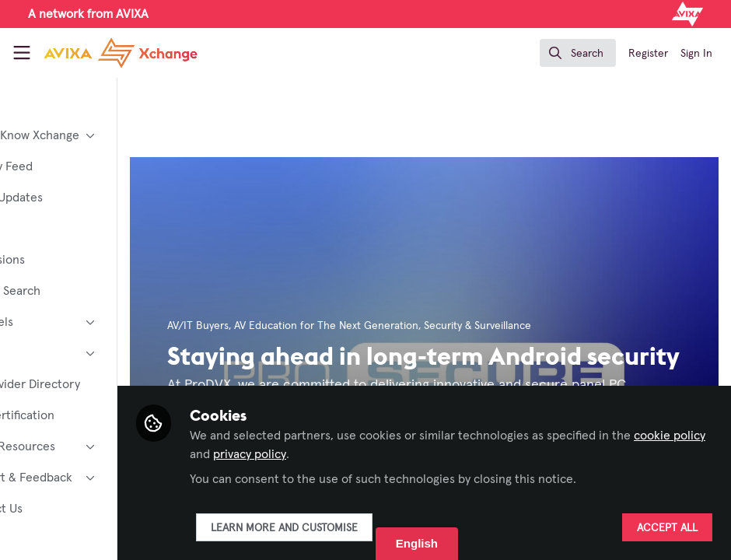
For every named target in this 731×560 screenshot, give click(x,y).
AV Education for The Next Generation (408, 326)
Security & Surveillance (559, 326)
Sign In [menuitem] (696, 54)
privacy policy (406, 454)
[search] (578, 53)
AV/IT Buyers (280, 326)
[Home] (121, 53)
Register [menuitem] (648, 54)
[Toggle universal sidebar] (22, 53)
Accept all (667, 528)
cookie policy (307, 454)
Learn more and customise (366, 528)
